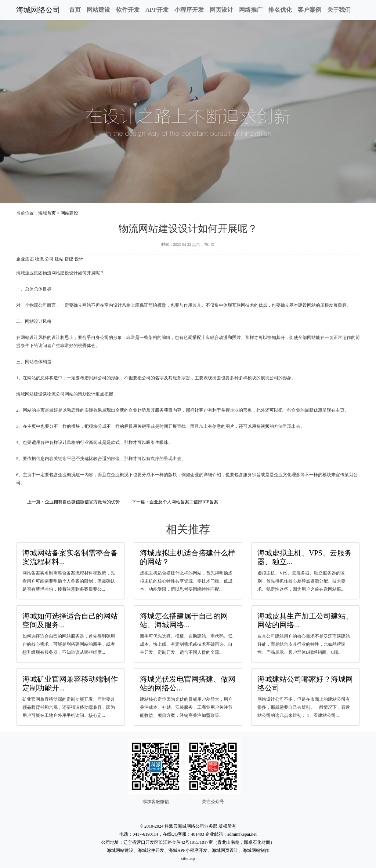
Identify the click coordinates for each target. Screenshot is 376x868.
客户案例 (310, 10)
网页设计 (221, 10)
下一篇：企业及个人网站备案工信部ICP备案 (175, 502)
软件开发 (128, 10)
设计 (79, 259)
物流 (39, 259)
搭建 (69, 259)
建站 (59, 259)
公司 (49, 259)
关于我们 (339, 10)
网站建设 (98, 10)
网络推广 (251, 10)
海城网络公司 (38, 10)
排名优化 (280, 10)
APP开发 (157, 10)
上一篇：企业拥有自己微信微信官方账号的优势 (73, 502)
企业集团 (25, 259)
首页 (75, 10)
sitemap (188, 858)
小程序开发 (189, 10)
